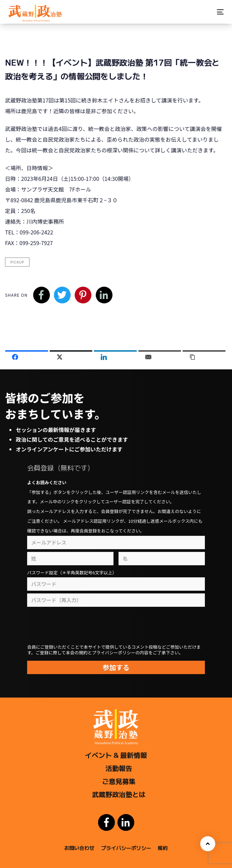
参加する (116, 667)
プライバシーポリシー (126, 848)
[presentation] (101, 626)
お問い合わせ (79, 848)
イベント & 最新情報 (116, 755)
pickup (17, 262)
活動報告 (119, 768)
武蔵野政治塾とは (119, 794)
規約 (163, 848)
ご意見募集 (119, 781)
